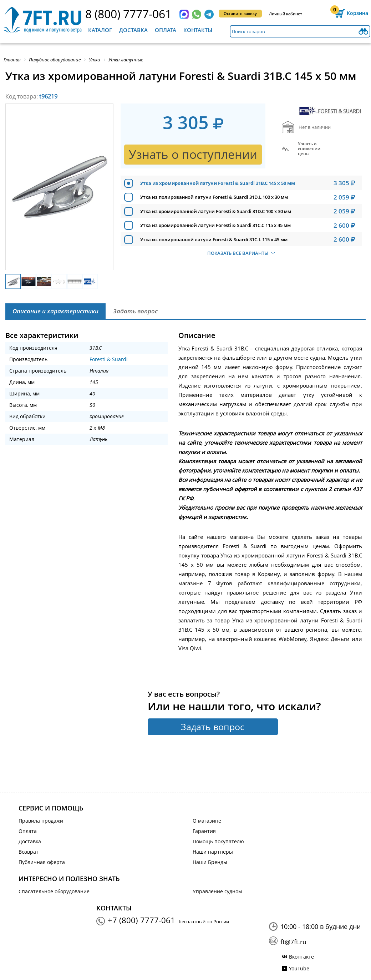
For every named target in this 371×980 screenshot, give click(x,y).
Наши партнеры (213, 852)
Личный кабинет (286, 14)
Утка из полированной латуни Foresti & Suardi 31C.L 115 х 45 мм (214, 239)
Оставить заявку (240, 13)
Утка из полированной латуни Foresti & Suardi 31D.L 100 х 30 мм (214, 197)
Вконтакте (301, 957)
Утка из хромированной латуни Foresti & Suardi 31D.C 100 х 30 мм (216, 211)
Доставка (133, 30)
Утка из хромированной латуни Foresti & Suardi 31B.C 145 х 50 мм (218, 183)
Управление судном (217, 891)
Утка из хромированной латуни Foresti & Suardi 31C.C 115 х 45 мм (215, 225)
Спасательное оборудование (54, 891)
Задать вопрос (213, 727)
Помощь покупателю (218, 841)
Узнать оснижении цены (309, 149)
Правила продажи (41, 821)
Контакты (198, 30)
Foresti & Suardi (109, 359)
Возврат (29, 852)
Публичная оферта (42, 862)
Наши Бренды (210, 862)
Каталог (100, 30)
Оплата (166, 30)
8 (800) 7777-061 (128, 14)
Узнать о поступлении (193, 154)
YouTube (299, 968)
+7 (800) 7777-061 (141, 920)
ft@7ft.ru (293, 942)
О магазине (207, 821)
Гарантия (204, 831)
